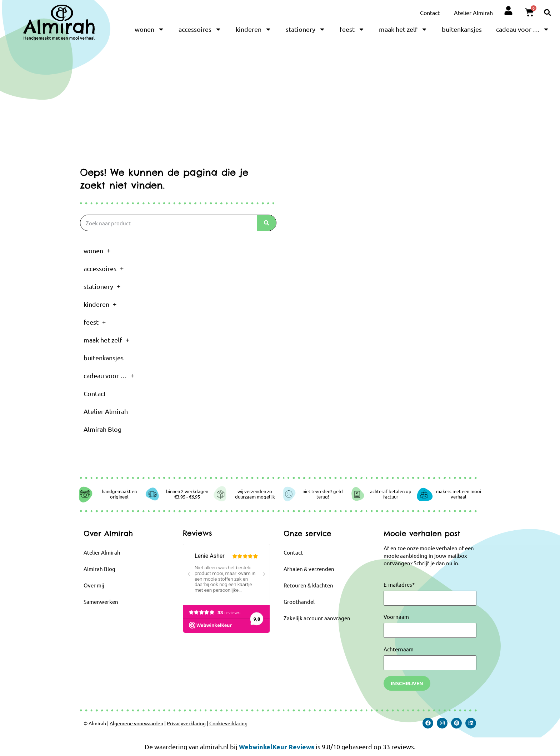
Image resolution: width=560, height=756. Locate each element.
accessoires (200, 29)
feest (352, 29)
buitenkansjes (462, 29)
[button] (548, 12)
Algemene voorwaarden (136, 723)
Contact (430, 12)
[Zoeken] (266, 223)
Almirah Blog (102, 429)
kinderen (254, 29)
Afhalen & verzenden (309, 569)
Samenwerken (101, 602)
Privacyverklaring (186, 723)
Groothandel (299, 602)
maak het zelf (403, 29)
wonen (149, 29)
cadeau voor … (523, 29)
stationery (306, 29)
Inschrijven (407, 683)
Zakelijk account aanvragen (317, 618)
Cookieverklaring (228, 723)
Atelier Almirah (473, 12)
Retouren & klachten (308, 585)
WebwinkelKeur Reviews (277, 747)
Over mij (94, 585)
